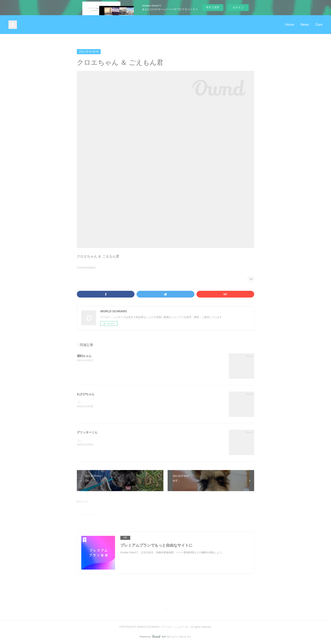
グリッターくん (87, 432)
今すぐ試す (213, 7)
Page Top (165, 610)
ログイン (238, 7)
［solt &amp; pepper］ (90, 402)
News (305, 25)
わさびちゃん (86, 394)
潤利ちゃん (84, 356)
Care (319, 25)
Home (290, 25)
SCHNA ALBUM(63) (86, 268)
